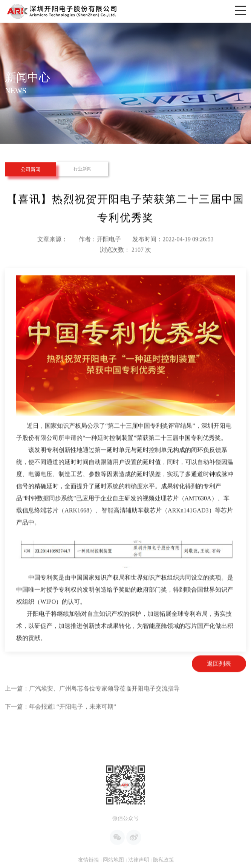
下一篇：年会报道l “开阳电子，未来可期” (60, 728)
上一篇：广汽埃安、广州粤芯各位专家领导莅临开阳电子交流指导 (92, 710)
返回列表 (219, 685)
